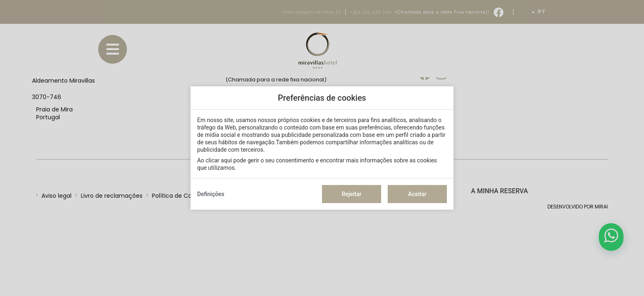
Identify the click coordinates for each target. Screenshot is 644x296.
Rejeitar (352, 194)
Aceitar (417, 194)
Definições (211, 194)
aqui (227, 160)
